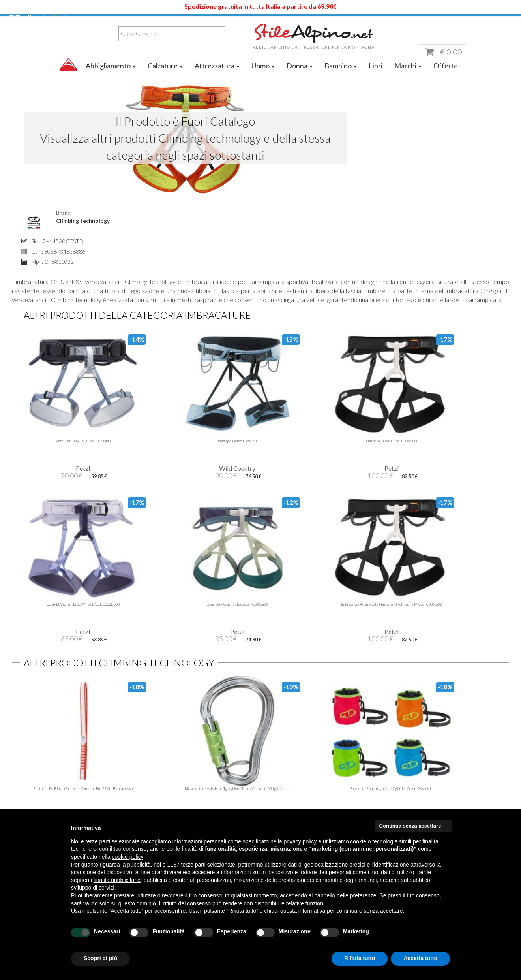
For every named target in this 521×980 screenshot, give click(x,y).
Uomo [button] (263, 76)
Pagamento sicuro (417, 781)
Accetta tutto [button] (420, 958)
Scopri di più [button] (100, 958)
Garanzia (405, 770)
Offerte (446, 76)
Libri (376, 76)
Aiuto (333, 21)
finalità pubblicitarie (117, 880)
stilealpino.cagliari (318, 791)
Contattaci (155, 781)
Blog (146, 770)
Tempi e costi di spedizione (428, 759)
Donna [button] (300, 76)
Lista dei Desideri (447, 21)
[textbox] (67, 49)
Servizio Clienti (381, 21)
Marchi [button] (408, 76)
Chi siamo (153, 759)
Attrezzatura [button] (217, 76)
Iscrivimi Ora (324, 702)
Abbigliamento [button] (111, 76)
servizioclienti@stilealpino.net (322, 770)
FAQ (146, 802)
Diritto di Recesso (417, 802)
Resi (398, 791)
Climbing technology (337, 130)
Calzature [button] (165, 76)
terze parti (193, 865)
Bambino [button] (341, 76)
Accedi (501, 21)
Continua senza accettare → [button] (413, 826)
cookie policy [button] (128, 857)
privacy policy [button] (300, 841)
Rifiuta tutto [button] (360, 958)
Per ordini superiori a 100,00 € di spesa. (470, 659)
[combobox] (66, 49)
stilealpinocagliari (307, 781)
